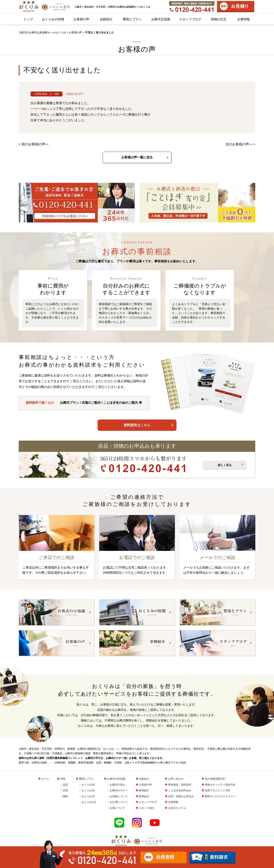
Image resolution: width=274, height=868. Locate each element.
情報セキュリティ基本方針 (220, 785)
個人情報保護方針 (215, 779)
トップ (28, 19)
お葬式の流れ (117, 785)
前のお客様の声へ (35, 144)
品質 (65, 785)
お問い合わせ (176, 779)
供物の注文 (219, 19)
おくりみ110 (89, 802)
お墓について (117, 808)
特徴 (63, 779)
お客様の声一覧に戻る (137, 157)
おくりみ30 (88, 785)
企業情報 (243, 19)
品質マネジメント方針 (218, 790)
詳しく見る (225, 465)
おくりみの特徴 (53, 19)
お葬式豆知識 (161, 19)
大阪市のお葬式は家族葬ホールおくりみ (42, 32)
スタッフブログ (190, 19)
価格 (65, 796)
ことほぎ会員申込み (180, 790)
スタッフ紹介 (147, 808)
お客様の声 (81, 19)
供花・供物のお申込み (181, 796)
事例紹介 (144, 790)
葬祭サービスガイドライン (220, 796)
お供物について (119, 796)
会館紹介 (106, 19)
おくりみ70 (88, 796)
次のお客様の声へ (239, 144)
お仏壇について (119, 802)
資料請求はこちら (137, 425)
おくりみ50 (88, 790)
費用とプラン (132, 19)
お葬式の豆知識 (116, 779)
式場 (65, 790)
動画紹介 (144, 796)
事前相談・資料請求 (180, 785)
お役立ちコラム (177, 808)
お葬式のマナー (119, 790)
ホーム (45, 779)
